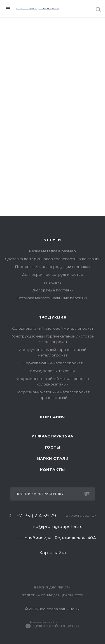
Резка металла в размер (53, 251)
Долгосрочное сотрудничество (53, 274)
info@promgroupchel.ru (57, 526)
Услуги (53, 240)
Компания (53, 417)
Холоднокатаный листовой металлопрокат (53, 328)
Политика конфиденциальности (53, 595)
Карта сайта (53, 553)
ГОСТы (53, 447)
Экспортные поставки (53, 290)
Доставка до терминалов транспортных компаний (53, 259)
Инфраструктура (53, 436)
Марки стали (53, 458)
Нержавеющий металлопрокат (53, 363)
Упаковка (53, 282)
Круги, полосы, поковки (53, 371)
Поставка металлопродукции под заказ (53, 267)
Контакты (53, 470)
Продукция (53, 317)
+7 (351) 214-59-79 (36, 516)
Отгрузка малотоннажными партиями (53, 298)
